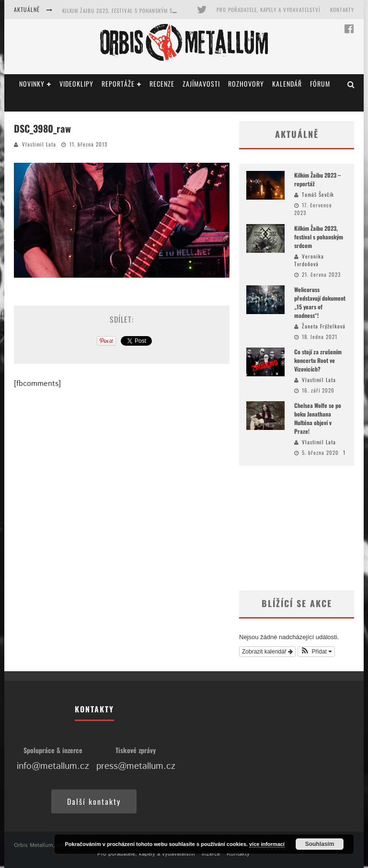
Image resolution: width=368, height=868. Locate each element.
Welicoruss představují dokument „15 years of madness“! (320, 302)
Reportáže (118, 84)
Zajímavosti (201, 84)
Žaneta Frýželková (324, 326)
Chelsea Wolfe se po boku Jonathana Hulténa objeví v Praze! (318, 418)
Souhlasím (320, 844)
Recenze (162, 84)
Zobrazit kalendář (267, 652)
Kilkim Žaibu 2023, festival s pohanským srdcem (126, 11)
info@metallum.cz (53, 766)
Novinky (32, 84)
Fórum (320, 84)
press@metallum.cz (136, 766)
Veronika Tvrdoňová (309, 260)
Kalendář (287, 84)
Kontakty (342, 10)
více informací (267, 844)
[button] (316, 652)
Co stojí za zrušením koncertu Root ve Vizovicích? (318, 360)
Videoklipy (76, 84)
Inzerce (211, 854)
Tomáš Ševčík (318, 194)
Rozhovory (246, 84)
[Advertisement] (297, 528)
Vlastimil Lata (39, 144)
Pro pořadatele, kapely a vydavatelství (269, 10)
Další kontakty (94, 801)
